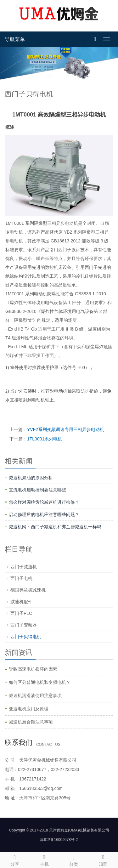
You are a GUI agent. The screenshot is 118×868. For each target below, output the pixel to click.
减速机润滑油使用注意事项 (35, 695)
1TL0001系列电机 (45, 439)
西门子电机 (21, 578)
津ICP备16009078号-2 (59, 840)
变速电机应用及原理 (29, 709)
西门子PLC (21, 613)
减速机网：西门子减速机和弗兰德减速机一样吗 (55, 527)
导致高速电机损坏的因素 (33, 669)
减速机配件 (21, 602)
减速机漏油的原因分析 (31, 478)
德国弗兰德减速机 (28, 590)
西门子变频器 (24, 625)
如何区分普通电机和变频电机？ (40, 682)
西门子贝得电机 (26, 637)
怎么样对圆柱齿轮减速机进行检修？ (44, 502)
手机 (44, 859)
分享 (15, 859)
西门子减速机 (24, 567)
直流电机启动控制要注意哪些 (37, 490)
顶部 (103, 859)
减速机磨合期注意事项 (31, 722)
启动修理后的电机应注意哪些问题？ (44, 514)
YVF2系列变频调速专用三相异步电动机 (66, 429)
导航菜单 (15, 39)
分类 (74, 860)
